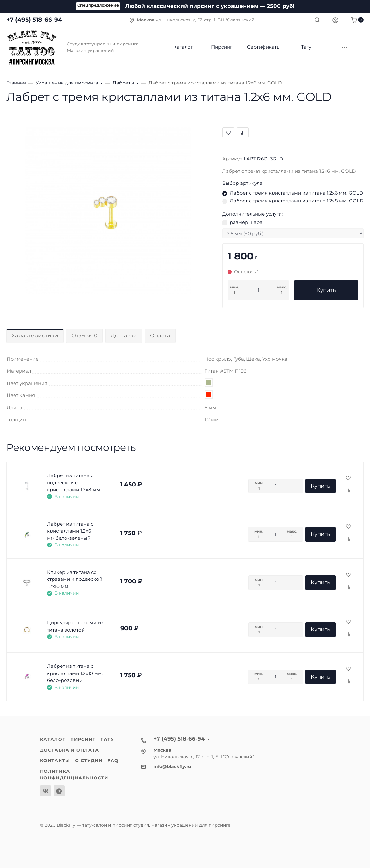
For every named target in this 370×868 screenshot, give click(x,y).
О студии (89, 760)
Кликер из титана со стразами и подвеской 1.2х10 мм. (75, 579)
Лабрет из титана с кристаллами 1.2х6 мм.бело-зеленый (70, 531)
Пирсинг (83, 739)
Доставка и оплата (69, 750)
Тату (107, 739)
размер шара (246, 222)
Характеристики (35, 335)
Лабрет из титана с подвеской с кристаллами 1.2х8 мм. (74, 482)
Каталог (53, 739)
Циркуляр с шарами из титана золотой (75, 626)
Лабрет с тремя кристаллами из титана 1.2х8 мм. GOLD (297, 201)
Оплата (160, 335)
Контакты (55, 760)
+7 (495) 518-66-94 (34, 20)
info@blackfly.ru (172, 766)
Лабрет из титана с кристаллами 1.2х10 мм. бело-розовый (75, 673)
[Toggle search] (317, 20)
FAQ (113, 760)
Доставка (124, 335)
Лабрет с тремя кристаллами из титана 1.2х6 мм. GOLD (296, 193)
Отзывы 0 (84, 335)
